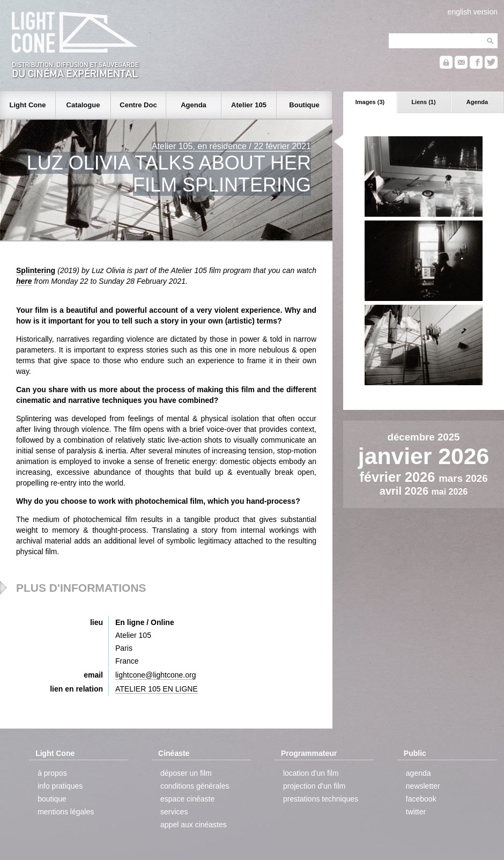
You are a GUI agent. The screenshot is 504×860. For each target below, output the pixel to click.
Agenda (477, 102)
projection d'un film (314, 786)
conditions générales (195, 786)
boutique (52, 799)
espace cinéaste (187, 799)
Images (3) (370, 102)
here (24, 281)
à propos (52, 773)
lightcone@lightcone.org (155, 675)
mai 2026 (450, 492)
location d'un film (311, 773)
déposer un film (186, 773)
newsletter (423, 786)
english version (473, 12)
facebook (421, 799)
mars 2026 (463, 478)
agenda (418, 773)
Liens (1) (423, 102)
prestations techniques (321, 799)
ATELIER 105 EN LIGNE (157, 689)
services (174, 812)
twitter (416, 812)
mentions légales (66, 812)
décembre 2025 (424, 437)
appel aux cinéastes (194, 825)
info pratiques (60, 786)
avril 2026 (406, 491)
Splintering (36, 270)
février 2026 (399, 477)
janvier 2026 (424, 456)
